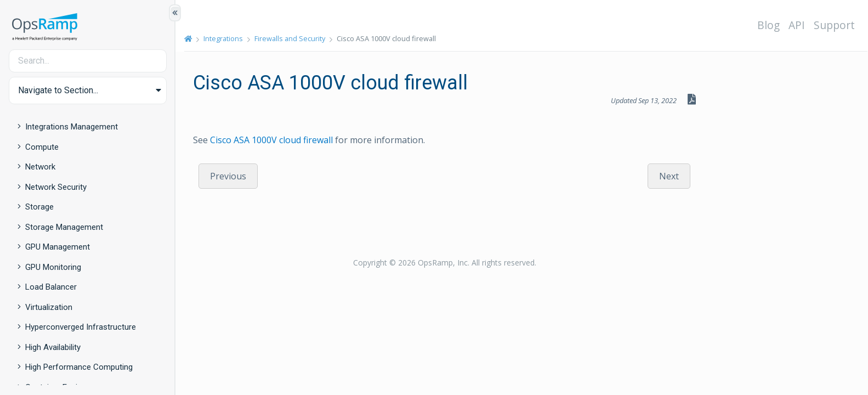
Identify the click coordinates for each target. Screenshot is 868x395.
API (797, 25)
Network (40, 167)
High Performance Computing (79, 367)
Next (669, 176)
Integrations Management (72, 127)
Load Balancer (51, 287)
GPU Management (58, 247)
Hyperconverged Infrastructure (81, 327)
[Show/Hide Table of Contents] (175, 13)
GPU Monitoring (53, 267)
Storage (39, 207)
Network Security (56, 187)
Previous (228, 176)
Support (834, 25)
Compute (42, 147)
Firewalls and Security (290, 38)
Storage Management (64, 227)
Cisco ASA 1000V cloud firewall (271, 140)
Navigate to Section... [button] (58, 90)
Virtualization (49, 307)
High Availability (53, 347)
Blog (768, 25)
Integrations (223, 38)
